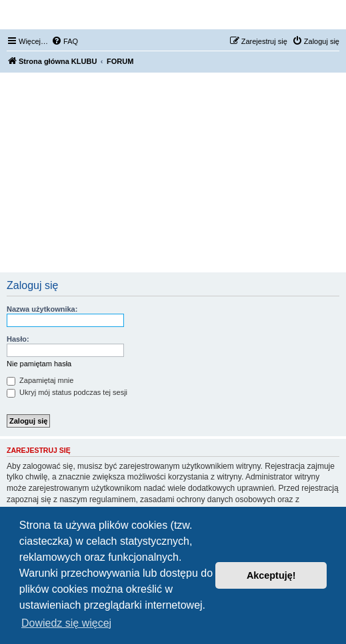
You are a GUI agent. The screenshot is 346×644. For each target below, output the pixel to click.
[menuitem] (65, 41)
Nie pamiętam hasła (39, 364)
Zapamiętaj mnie (40, 380)
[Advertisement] (173, 172)
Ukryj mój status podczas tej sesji (67, 392)
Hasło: (18, 339)
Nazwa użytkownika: (42, 309)
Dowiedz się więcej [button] (66, 623)
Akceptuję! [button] (271, 575)
